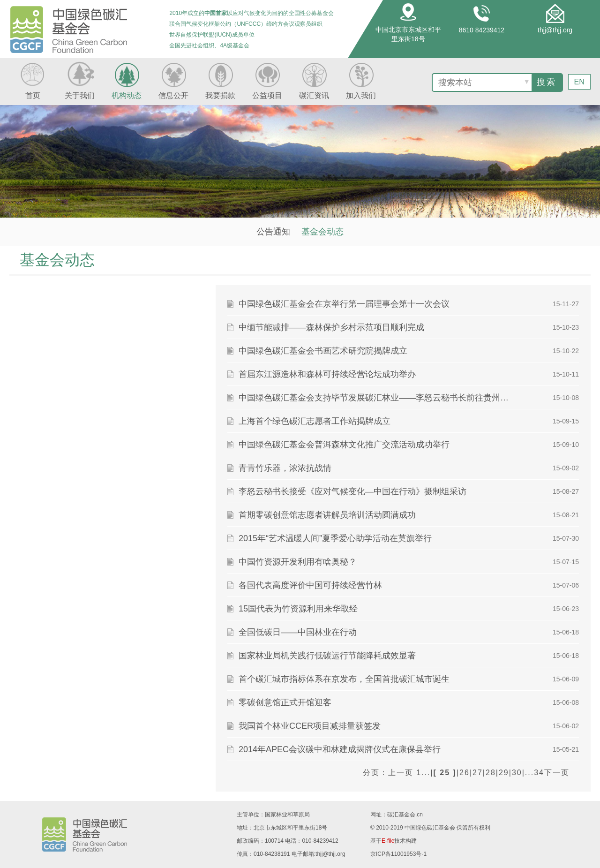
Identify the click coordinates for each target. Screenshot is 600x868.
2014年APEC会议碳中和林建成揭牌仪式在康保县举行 (340, 749)
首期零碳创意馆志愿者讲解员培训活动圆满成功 (327, 515)
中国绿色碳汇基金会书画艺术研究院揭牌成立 (323, 351)
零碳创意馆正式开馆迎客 (285, 702)
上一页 (401, 773)
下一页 (557, 773)
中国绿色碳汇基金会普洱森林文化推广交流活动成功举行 (344, 445)
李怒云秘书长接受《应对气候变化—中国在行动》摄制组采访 (352, 491)
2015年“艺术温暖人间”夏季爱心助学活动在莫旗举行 (335, 538)
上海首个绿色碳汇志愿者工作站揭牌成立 (315, 421)
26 (465, 773)
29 (504, 773)
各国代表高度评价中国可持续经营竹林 (310, 585)
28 (491, 773)
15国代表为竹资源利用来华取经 (298, 609)
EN (579, 81)
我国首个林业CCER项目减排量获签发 (310, 726)
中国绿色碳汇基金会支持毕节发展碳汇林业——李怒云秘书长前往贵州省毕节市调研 (375, 398)
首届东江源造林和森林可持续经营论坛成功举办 (327, 374)
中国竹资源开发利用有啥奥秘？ (298, 562)
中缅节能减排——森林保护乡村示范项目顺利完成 (331, 327)
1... (423, 773)
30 (517, 773)
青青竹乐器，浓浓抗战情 (285, 468)
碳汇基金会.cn (405, 815)
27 (478, 773)
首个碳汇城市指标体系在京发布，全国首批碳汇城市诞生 (344, 679)
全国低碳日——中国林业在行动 (298, 632)
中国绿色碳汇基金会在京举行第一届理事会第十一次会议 (344, 304)
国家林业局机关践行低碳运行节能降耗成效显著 (327, 656)
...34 (535, 773)
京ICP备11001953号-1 (398, 854)
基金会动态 (322, 232)
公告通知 (273, 232)
